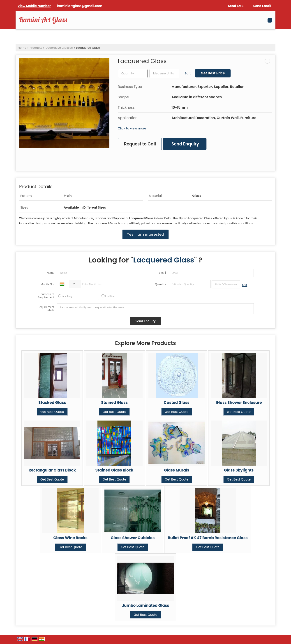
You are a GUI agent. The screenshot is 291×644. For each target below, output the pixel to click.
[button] (34, 6)
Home (22, 48)
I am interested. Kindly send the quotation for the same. (155, 309)
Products (36, 48)
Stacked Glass (52, 402)
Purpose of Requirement (46, 296)
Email (162, 273)
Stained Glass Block (114, 470)
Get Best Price (213, 73)
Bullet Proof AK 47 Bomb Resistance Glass (208, 538)
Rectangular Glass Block (52, 470)
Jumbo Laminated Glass (145, 605)
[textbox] (164, 74)
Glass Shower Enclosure (239, 402)
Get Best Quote (52, 412)
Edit (188, 73)
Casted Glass (177, 402)
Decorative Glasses (59, 48)
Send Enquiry (185, 144)
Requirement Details (46, 309)
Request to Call (140, 144)
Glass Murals (177, 470)
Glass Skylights (239, 470)
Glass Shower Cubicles (133, 538)
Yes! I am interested (146, 234)
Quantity (160, 284)
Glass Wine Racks (70, 538)
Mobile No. (47, 284)
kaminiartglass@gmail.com (80, 6)
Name (51, 273)
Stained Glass (114, 402)
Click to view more (132, 128)
